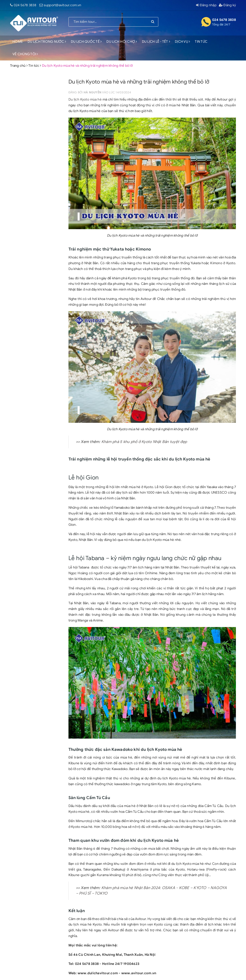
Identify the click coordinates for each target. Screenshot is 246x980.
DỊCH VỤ (182, 42)
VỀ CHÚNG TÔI (25, 54)
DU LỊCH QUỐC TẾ (86, 42)
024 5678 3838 (25, 5)
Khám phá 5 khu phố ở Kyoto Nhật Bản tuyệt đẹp (144, 442)
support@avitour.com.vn (63, 5)
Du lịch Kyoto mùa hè (85, 99)
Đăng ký (227, 5)
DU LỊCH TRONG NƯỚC (47, 42)
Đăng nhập (206, 5)
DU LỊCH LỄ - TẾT (156, 42)
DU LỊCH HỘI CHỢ (122, 42)
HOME (18, 42)
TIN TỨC (201, 42)
